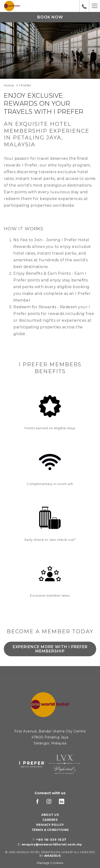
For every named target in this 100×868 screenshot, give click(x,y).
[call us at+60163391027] (84, 6)
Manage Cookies (50, 863)
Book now (50, 17)
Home (9, 85)
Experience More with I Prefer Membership (50, 650)
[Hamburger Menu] (95, 6)
